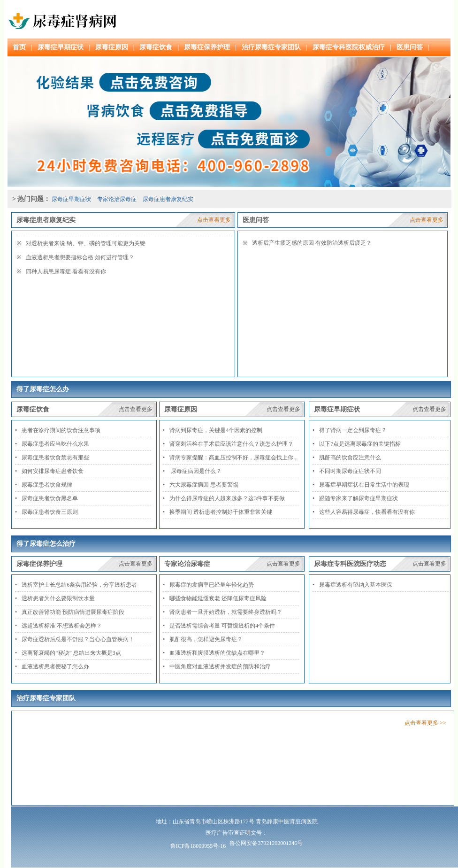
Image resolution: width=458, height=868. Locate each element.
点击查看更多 (214, 220)
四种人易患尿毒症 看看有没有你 (66, 271)
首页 (19, 47)
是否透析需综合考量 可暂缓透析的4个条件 (222, 626)
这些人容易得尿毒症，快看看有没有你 (367, 512)
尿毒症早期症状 (61, 47)
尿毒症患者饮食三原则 (50, 512)
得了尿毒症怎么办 (43, 389)
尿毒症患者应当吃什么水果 (55, 444)
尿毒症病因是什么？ (195, 471)
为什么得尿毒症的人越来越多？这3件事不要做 (227, 498)
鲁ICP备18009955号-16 (198, 846)
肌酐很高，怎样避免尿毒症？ (206, 639)
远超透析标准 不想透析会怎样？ (62, 626)
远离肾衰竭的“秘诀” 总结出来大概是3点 (71, 653)
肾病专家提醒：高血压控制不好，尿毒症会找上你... (233, 457)
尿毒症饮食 (156, 47)
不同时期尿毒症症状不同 (350, 471)
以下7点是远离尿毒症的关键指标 (360, 444)
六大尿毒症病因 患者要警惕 (204, 485)
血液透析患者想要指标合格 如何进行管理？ (80, 257)
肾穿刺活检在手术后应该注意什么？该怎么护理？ (231, 444)
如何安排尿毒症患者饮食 (53, 471)
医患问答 (410, 47)
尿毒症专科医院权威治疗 (349, 47)
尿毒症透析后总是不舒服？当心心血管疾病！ (78, 639)
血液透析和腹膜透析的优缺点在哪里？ (217, 653)
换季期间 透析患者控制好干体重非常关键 (221, 512)
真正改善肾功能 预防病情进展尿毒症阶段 (73, 612)
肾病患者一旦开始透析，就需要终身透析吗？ (226, 612)
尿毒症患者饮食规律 (47, 485)
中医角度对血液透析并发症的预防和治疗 (220, 666)
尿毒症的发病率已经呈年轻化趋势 (212, 585)
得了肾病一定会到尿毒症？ (353, 430)
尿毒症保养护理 (207, 47)
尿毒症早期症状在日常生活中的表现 (364, 485)
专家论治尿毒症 (117, 199)
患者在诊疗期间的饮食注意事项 (61, 430)
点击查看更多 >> (425, 723)
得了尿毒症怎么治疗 (46, 544)
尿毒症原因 (112, 47)
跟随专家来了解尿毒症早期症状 (359, 498)
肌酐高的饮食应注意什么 (350, 457)
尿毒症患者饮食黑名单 (50, 498)
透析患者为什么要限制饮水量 (58, 598)
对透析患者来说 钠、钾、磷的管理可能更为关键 (86, 243)
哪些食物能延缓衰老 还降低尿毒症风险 (218, 598)
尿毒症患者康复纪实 (168, 199)
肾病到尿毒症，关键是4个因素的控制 (216, 430)
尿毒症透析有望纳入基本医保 (356, 585)
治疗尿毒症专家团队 (271, 47)
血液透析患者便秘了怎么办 (55, 666)
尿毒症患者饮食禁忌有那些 (55, 457)
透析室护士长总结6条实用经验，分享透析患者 (79, 585)
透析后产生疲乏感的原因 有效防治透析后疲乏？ (312, 243)
